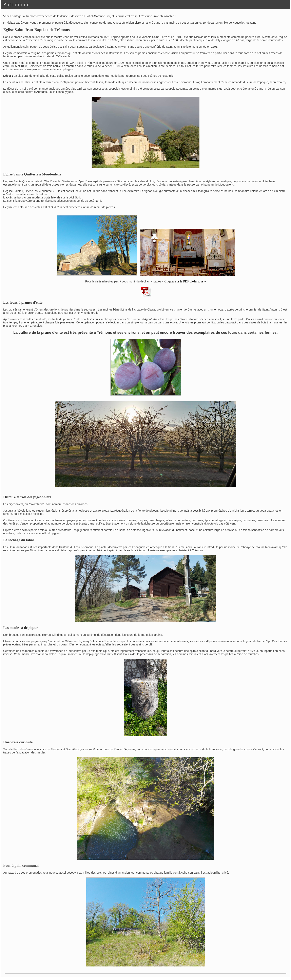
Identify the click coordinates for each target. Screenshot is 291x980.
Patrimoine (17, 5)
